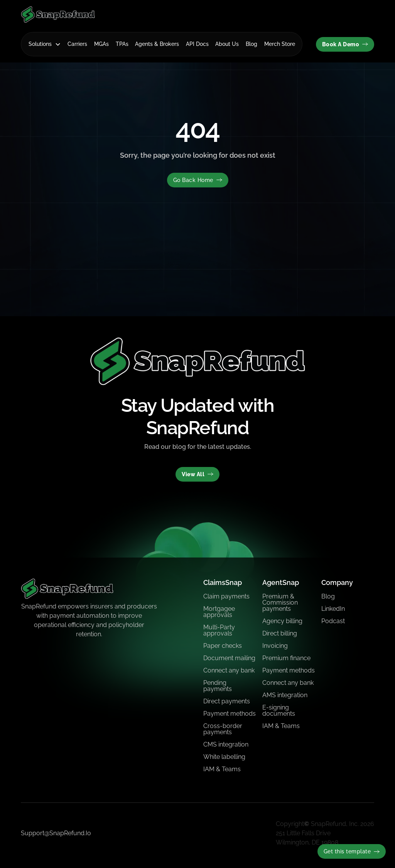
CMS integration (226, 744)
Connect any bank (229, 670)
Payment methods (230, 714)
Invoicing (275, 646)
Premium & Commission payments (280, 603)
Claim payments (226, 596)
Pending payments (218, 686)
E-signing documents (279, 710)
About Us (227, 44)
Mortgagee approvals (219, 612)
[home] (58, 14)
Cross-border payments (223, 729)
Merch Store (280, 44)
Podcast (333, 621)
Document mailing (229, 658)
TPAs (122, 44)
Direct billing (280, 633)
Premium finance (286, 658)
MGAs (101, 44)
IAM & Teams (222, 769)
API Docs (197, 44)
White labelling (224, 757)
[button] (45, 44)
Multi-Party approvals (219, 630)
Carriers (77, 44)
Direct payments (227, 701)
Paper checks (223, 646)
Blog (252, 44)
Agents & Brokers (157, 44)
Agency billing (282, 621)
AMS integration (285, 695)
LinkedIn (333, 609)
